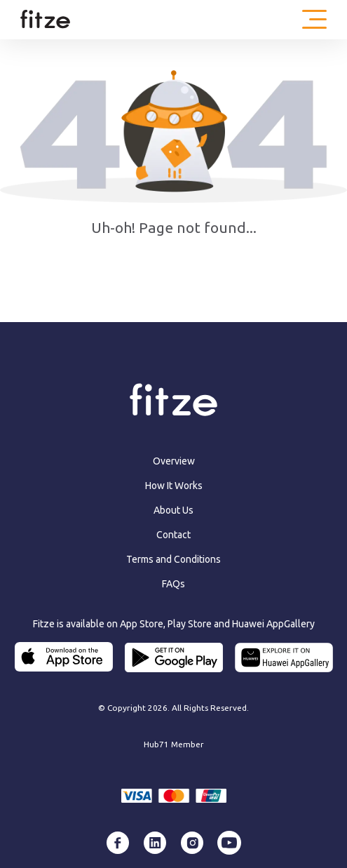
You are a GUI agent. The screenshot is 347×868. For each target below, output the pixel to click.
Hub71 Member (174, 744)
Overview (174, 461)
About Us (173, 510)
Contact (173, 535)
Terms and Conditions (173, 559)
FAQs (173, 584)
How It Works (174, 486)
